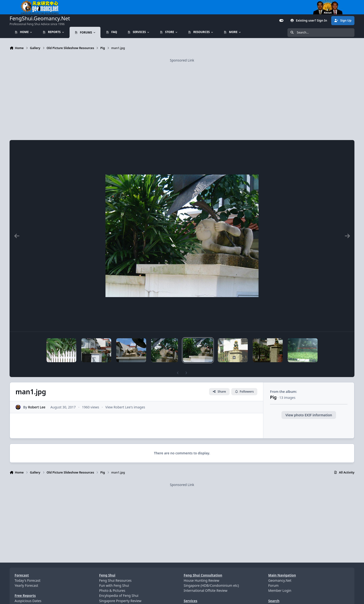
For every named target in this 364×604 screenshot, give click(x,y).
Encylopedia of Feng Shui (119, 596)
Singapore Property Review (120, 601)
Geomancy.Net (280, 580)
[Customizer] (281, 21)
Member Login (280, 590)
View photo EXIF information (309, 415)
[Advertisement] (182, 96)
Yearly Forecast (26, 585)
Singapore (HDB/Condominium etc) (211, 585)
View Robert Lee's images (125, 407)
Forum (273, 585)
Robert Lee (37, 407)
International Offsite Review (206, 590)
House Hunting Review (201, 580)
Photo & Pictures (112, 590)
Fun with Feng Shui (114, 585)
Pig (273, 397)
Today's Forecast (28, 580)
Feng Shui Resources (116, 580)
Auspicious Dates (28, 601)
